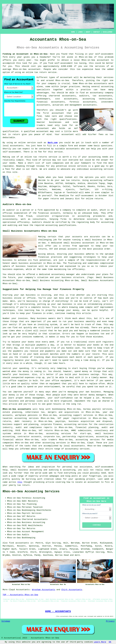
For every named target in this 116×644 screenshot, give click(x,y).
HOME (73, 32)
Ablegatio (55, 186)
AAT (76, 128)
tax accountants (102, 96)
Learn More (100, 642)
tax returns (73, 180)
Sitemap (6, 621)
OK (110, 642)
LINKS (80, 32)
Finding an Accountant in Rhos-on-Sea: (26, 54)
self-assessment (104, 54)
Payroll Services (32, 513)
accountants (100, 84)
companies (58, 163)
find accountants (19, 543)
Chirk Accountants (72, 590)
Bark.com (53, 143)
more (77, 555)
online (30, 72)
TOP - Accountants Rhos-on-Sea (20, 595)
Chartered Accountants (35, 519)
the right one (105, 80)
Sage (110, 183)
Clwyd (12, 590)
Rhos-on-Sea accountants (17, 409)
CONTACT (97, 32)
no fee (38, 152)
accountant (103, 60)
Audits (26, 535)
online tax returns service (41, 157)
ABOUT (88, 32)
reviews (40, 166)
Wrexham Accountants (44, 590)
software (109, 180)
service (47, 160)
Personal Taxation (32, 507)
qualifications (68, 119)
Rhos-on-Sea (86, 57)
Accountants (23, 590)
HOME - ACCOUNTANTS (58, 611)
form (70, 146)
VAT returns (46, 431)
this (20, 482)
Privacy (110, 621)
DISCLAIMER (108, 32)
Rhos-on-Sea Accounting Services (31, 492)
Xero (110, 186)
